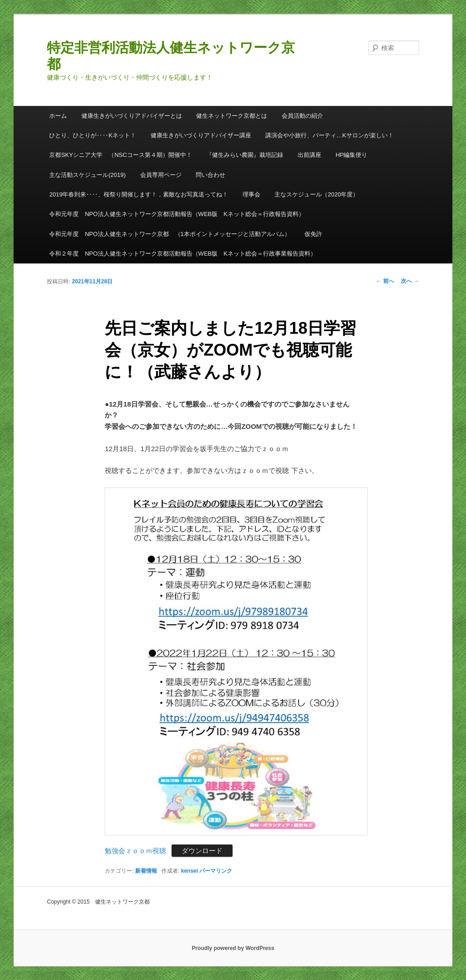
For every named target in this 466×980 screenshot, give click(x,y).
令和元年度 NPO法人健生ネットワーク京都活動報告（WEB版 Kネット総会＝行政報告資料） (177, 214)
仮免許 (313, 234)
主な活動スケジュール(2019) (87, 175)
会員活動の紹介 (302, 116)
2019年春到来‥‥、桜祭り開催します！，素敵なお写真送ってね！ (139, 194)
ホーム (58, 116)
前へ (385, 281)
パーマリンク (216, 871)
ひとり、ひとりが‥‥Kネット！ (93, 135)
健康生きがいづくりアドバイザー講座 (201, 135)
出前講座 (309, 155)
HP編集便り (351, 155)
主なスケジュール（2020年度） (317, 194)
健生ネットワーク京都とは (232, 116)
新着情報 (146, 871)
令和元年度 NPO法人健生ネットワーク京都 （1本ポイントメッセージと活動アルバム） (170, 234)
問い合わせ (210, 175)
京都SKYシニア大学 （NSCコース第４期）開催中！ (120, 155)
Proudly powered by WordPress (233, 948)
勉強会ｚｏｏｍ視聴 (135, 851)
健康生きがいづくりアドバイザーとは (132, 116)
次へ (410, 281)
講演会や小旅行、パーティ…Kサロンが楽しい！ (329, 135)
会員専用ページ (161, 175)
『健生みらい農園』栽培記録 (245, 155)
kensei (190, 871)
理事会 (251, 194)
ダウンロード (202, 851)
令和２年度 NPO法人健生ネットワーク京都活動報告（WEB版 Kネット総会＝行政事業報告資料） (182, 254)
